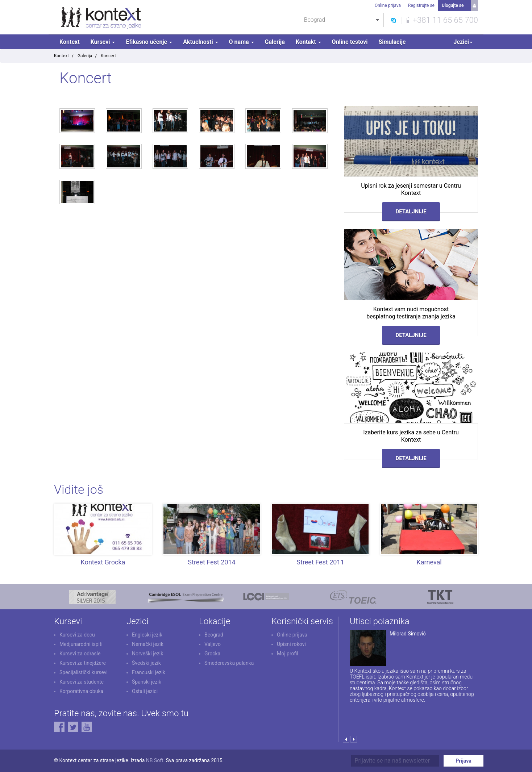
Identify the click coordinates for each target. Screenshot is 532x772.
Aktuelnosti (200, 42)
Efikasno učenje (149, 42)
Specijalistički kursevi (84, 672)
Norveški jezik (147, 654)
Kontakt (308, 42)
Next (354, 739)
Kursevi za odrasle (80, 654)
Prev (346, 739)
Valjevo (213, 644)
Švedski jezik (146, 663)
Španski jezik (147, 682)
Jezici (463, 42)
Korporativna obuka (81, 691)
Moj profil (288, 654)
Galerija (275, 42)
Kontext (70, 42)
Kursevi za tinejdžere (83, 663)
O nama (242, 42)
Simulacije (392, 42)
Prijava (463, 761)
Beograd (214, 635)
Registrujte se (421, 5)
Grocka (212, 654)
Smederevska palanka (229, 663)
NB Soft (155, 760)
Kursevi (103, 42)
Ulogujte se (453, 5)
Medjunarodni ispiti (81, 644)
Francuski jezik (149, 672)
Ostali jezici (145, 691)
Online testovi (350, 42)
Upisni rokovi (291, 644)
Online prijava (388, 5)
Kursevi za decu (77, 635)
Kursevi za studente (82, 682)
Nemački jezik (148, 644)
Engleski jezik (147, 635)
